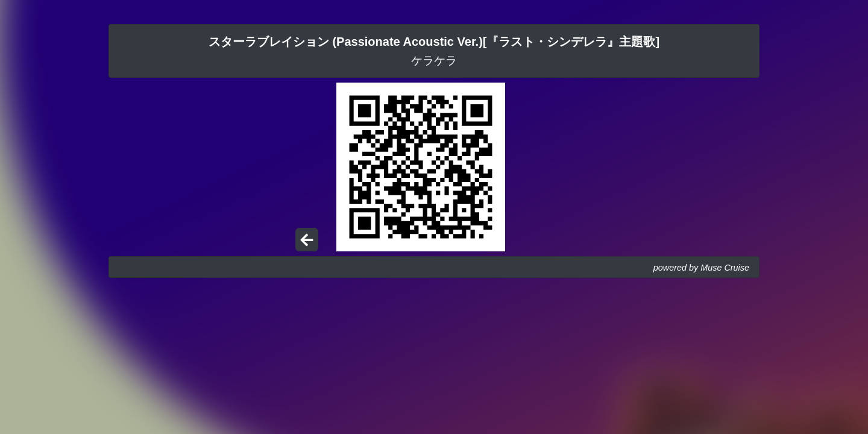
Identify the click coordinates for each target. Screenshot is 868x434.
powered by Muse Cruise (701, 268)
